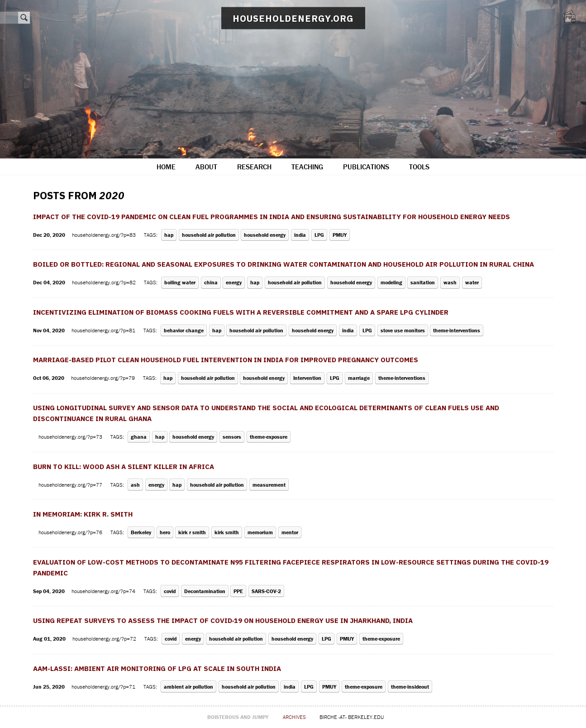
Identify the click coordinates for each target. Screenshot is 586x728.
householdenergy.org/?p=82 (105, 282)
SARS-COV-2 (266, 591)
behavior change (184, 330)
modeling (391, 282)
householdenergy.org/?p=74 (104, 591)
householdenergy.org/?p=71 (104, 687)
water (472, 282)
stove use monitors (403, 330)
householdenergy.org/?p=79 (104, 378)
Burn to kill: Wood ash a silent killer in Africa (124, 467)
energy (234, 282)
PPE (238, 591)
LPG (319, 235)
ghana (139, 437)
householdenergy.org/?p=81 (104, 330)
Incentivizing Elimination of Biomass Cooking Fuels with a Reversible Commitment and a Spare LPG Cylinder (241, 312)
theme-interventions (457, 330)
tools (419, 167)
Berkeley (141, 532)
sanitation (423, 282)
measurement (269, 485)
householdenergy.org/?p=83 (105, 235)
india (300, 235)
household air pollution (209, 235)
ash (135, 485)
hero (165, 532)
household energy (265, 235)
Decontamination (205, 591)
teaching (307, 167)
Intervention (307, 378)
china (211, 282)
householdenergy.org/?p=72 (105, 639)
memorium (260, 532)
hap (169, 235)
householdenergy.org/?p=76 (71, 532)
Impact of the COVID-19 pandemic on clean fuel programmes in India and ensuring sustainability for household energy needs (272, 217)
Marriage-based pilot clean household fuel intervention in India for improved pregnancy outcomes (226, 360)
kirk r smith (192, 532)
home (166, 167)
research (254, 167)
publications (366, 167)
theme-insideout (410, 687)
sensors (232, 437)
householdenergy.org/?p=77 (71, 485)
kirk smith (227, 532)
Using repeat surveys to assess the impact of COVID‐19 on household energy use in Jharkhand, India (223, 620)
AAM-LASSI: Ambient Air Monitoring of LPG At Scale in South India (157, 668)
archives (294, 717)
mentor (290, 532)
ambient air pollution (188, 687)
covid (170, 591)
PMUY (340, 235)
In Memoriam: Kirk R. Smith (83, 514)
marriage (359, 378)
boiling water (180, 282)
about (206, 167)
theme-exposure (269, 437)
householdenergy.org (293, 18)
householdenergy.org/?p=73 (71, 437)
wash (450, 282)
